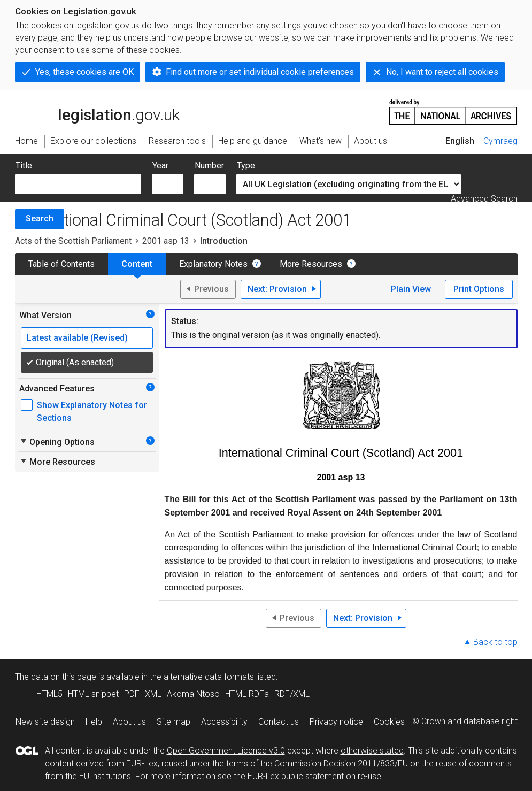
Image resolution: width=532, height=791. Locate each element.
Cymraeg (500, 141)
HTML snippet (93, 694)
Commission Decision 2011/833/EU (341, 763)
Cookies (389, 722)
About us (129, 722)
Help (94, 722)
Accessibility (224, 722)
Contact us (279, 722)
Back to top (495, 642)
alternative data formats (209, 677)
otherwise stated (372, 751)
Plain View (411, 289)
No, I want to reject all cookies (442, 72)
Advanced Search (484, 199)
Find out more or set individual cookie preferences (260, 72)
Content (137, 264)
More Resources (311, 264)
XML (153, 694)
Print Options (479, 289)
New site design (45, 722)
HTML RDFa (247, 694)
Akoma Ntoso (193, 694)
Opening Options (57, 442)
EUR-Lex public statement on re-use (314, 776)
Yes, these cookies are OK (84, 72)
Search (40, 218)
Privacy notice (336, 722)
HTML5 (49, 694)
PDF (132, 694)
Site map (174, 722)
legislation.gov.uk (97, 111)
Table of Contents (61, 264)
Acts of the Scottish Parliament (73, 241)
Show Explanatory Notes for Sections (92, 412)
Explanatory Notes (213, 264)
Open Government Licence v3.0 (226, 751)
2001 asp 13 (166, 241)
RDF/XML (292, 694)
